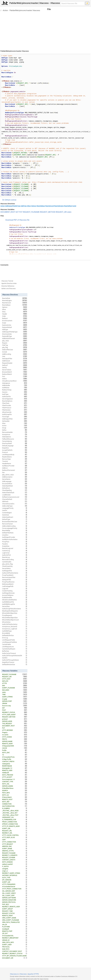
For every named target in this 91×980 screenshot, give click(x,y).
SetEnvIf (15, 365)
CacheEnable (15, 644)
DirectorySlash (15, 443)
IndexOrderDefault (15, 492)
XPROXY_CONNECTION (15, 824)
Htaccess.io (14, 974)
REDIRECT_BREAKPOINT (15, 938)
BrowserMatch (15, 372)
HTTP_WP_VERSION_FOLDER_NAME (15, 956)
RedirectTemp (15, 390)
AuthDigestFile (15, 571)
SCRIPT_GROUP (15, 909)
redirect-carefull (15, 864)
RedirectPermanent (15, 470)
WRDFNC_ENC (15, 846)
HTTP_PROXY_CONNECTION (15, 889)
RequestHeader (15, 363)
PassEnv (15, 544)
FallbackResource (15, 439)
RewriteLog (15, 557)
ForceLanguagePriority (15, 528)
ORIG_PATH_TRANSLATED (15, 922)
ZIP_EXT (15, 933)
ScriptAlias (15, 546)
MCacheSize (15, 622)
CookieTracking (15, 591)
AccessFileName (15, 595)
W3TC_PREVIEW (15, 775)
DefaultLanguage (15, 446)
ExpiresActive (15, 325)
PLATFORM (15, 927)
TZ (15, 755)
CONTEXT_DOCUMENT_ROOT (15, 951)
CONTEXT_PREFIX (15, 761)
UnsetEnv (15, 535)
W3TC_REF (15, 802)
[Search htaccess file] (73, 3)
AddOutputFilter (15, 419)
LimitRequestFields (15, 640)
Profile (15, 750)
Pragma (15, 732)
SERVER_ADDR (15, 721)
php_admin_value (15, 475)
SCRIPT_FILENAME (15, 688)
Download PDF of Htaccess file (17, 220)
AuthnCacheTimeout (15, 653)
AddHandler (15, 385)
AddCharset (15, 361)
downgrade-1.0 (15, 768)
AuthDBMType (15, 631)
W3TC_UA (15, 795)
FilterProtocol (15, 408)
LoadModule (15, 495)
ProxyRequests (15, 615)
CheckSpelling (15, 490)
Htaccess (23, 974)
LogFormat (15, 553)
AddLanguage (15, 481)
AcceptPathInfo (15, 450)
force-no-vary (15, 706)
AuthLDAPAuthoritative (15, 624)
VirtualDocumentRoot (15, 381)
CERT (15, 840)
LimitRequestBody (15, 455)
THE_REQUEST (15, 723)
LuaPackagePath (15, 586)
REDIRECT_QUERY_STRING (15, 873)
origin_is (15, 871)
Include (15, 352)
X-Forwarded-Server (15, 886)
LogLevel (15, 588)
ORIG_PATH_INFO (15, 942)
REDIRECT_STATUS (15, 712)
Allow (29, 206)
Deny (15, 312)
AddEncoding (15, 354)
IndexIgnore (15, 383)
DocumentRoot (15, 484)
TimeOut (15, 461)
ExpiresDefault (15, 327)
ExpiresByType (15, 336)
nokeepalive (15, 764)
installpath (15, 929)
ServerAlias (15, 606)
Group (15, 428)
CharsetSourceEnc (15, 504)
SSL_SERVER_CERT (15, 891)
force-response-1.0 (15, 779)
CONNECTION (15, 804)
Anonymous (15, 434)
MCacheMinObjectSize (15, 613)
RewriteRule (68, 206)
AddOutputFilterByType (13, 206)
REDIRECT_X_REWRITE (15, 855)
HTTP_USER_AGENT (15, 715)
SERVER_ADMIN (15, 786)
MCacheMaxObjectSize (15, 618)
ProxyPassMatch (15, 575)
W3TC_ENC (15, 752)
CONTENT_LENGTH (15, 860)
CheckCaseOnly (15, 566)
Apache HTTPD (33, 974)
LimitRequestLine (15, 647)
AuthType (15, 394)
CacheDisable (15, 562)
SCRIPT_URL (15, 828)
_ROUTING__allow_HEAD (15, 811)
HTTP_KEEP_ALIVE (15, 837)
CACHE (15, 748)
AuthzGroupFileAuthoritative (15, 609)
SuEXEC (15, 658)
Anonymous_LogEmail (15, 629)
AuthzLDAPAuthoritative (15, 573)
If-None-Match (15, 797)
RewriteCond (49, 206)
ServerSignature (15, 399)
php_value (15, 341)
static (69, 212)
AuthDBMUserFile (15, 602)
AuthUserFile (15, 396)
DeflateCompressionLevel (15, 497)
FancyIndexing (15, 441)
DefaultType (15, 519)
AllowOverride (15, 412)
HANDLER (15, 773)
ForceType (15, 417)
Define (15, 430)
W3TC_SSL (15, 784)
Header (15, 314)
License (13, 200)
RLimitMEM (15, 633)
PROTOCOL (15, 947)
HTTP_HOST (15, 679)
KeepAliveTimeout (15, 662)
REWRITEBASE (15, 766)
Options (34, 206)
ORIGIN (15, 703)
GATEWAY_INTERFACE (15, 875)
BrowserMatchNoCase (15, 522)
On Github (6, 200)
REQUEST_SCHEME (15, 857)
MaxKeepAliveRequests (15, 611)
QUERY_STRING (15, 697)
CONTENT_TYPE (15, 782)
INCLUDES (15, 690)
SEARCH (15, 790)
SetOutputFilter (15, 359)
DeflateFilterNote (15, 533)
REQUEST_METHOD (48, 212)
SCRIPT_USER (15, 945)
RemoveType (15, 459)
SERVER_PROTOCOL (15, 902)
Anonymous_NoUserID (15, 626)
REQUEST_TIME (15, 911)
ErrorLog (15, 638)
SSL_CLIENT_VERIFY (15, 893)
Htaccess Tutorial (7, 281)
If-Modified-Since (15, 788)
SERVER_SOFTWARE (15, 898)
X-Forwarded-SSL (15, 936)
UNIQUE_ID (15, 940)
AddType (24, 206)
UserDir (15, 510)
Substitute (15, 515)
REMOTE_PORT (15, 931)
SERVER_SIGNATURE (15, 900)
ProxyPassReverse (15, 582)
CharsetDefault (15, 499)
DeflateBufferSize (15, 635)
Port (15, 376)
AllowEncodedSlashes (15, 600)
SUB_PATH (15, 949)
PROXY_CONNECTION (15, 822)
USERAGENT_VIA (15, 817)
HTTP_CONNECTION (15, 842)
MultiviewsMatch (15, 584)
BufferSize (15, 651)
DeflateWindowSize (15, 664)
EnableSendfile (15, 597)
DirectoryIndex (15, 334)
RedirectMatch (15, 374)
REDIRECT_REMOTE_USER (15, 907)
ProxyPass (15, 542)
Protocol (15, 452)
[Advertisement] (46, 30)
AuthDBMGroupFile (15, 604)
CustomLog (15, 551)
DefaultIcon (15, 488)
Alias (15, 423)
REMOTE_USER (15, 770)
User (15, 356)
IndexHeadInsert (15, 517)
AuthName (15, 388)
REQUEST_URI (61, 212)
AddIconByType (15, 506)
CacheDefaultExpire (15, 649)
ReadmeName (15, 457)
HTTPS (15, 683)
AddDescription (15, 477)
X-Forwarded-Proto (15, 757)
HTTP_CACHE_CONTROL (15, 835)
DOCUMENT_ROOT (8, 212)
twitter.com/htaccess (9, 289)
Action (5, 10)
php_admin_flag (15, 564)
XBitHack (15, 501)
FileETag (15, 345)
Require (15, 343)
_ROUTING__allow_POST (15, 815)
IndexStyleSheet (15, 486)
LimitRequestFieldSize (15, 642)
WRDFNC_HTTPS (15, 851)
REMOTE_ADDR (15, 744)
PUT (21, 212)
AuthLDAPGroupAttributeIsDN (15, 655)
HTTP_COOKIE (15, 737)
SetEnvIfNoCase (15, 350)
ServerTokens (15, 370)
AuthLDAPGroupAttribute (15, 660)
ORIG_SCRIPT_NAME (15, 918)
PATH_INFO (15, 793)
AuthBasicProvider (15, 466)
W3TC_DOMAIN (15, 862)
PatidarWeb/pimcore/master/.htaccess (25, 10)
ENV (15, 686)
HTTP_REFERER (15, 730)
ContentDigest (15, 513)
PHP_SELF (15, 904)
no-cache (15, 735)
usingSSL (15, 869)
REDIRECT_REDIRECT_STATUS (15, 953)
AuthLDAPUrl (15, 555)
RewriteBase (41, 206)
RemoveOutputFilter (15, 577)
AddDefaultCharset (15, 338)
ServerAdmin (15, 568)
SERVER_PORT (15, 701)
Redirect (15, 318)
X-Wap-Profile (15, 759)
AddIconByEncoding (15, 526)
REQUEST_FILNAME (15, 853)
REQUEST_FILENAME (31, 212)
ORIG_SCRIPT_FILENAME (15, 920)
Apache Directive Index (9, 283)
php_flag (15, 347)
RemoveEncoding (15, 559)
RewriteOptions (15, 401)
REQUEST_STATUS (15, 913)
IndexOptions (15, 437)
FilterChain (15, 403)
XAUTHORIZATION (15, 806)
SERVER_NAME (15, 741)
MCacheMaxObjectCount (15, 620)
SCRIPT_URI (15, 882)
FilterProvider (15, 405)
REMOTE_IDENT (15, 915)
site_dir (15, 924)
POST (15, 710)
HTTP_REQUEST (15, 844)
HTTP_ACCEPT (15, 777)
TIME (15, 694)
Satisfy (15, 367)
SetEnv (15, 379)
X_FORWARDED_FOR (15, 819)
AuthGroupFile (15, 414)
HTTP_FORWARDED (15, 884)
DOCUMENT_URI (14, 958)
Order (15, 316)
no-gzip (15, 699)
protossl (15, 719)
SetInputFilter (15, 580)
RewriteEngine (59, 206)
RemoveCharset (15, 524)
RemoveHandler (15, 432)
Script (74, 206)
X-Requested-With (15, 746)
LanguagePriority (15, 508)
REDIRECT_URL (15, 833)
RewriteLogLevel (15, 548)
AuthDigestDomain (15, 593)
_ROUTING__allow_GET (15, 813)
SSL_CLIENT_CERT (15, 895)
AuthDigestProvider (15, 537)
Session (15, 392)
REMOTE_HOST (15, 799)
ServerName (15, 479)
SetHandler (15, 421)
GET (17, 212)
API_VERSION (15, 880)
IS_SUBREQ (15, 808)
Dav (15, 472)
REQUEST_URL (15, 831)
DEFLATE (15, 681)
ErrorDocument (15, 321)
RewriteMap (15, 530)
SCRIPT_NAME (15, 849)
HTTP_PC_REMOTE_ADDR (15, 826)
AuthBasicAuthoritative (15, 539)
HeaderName (15, 463)
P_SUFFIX (15, 866)
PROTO (15, 739)
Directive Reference (8, 286)
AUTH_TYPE (15, 878)
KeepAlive (15, 448)
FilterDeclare (15, 410)
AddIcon (15, 468)
